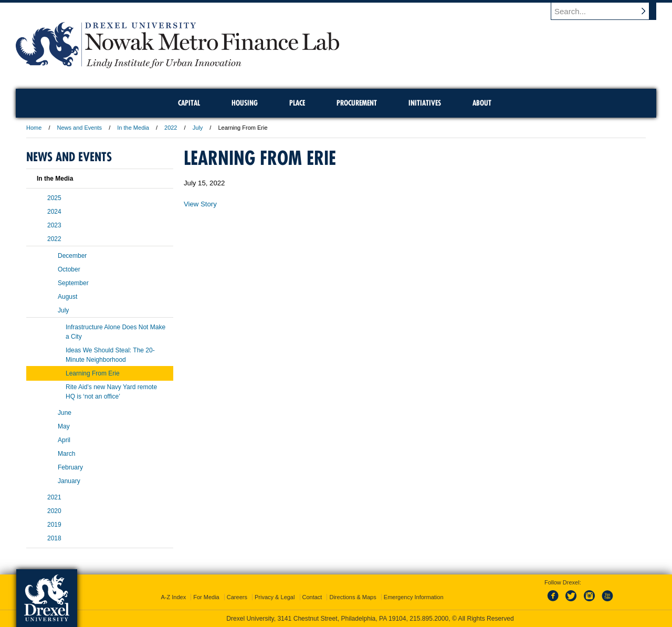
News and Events (80, 128)
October (69, 269)
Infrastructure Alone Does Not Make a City (115, 332)
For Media (206, 597)
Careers (237, 597)
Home (34, 128)
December (72, 256)
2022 (171, 128)
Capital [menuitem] (189, 103)
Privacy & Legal (275, 597)
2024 (54, 212)
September (73, 283)
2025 (54, 198)
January (69, 481)
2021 (54, 497)
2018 (54, 538)
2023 (54, 225)
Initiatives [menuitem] (425, 103)
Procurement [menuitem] (357, 103)
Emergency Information (414, 597)
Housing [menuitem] (245, 103)
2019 (54, 525)
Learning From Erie (93, 373)
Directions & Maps (353, 597)
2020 (54, 511)
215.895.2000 (429, 619)
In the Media (133, 128)
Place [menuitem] (297, 103)
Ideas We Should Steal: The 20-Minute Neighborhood (110, 355)
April (64, 440)
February (70, 467)
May (64, 426)
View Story (200, 204)
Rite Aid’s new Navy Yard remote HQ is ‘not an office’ (111, 392)
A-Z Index (173, 597)
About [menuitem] (482, 103)
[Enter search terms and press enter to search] (608, 11)
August (67, 297)
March (66, 454)
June (65, 413)
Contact (312, 597)
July (198, 128)
